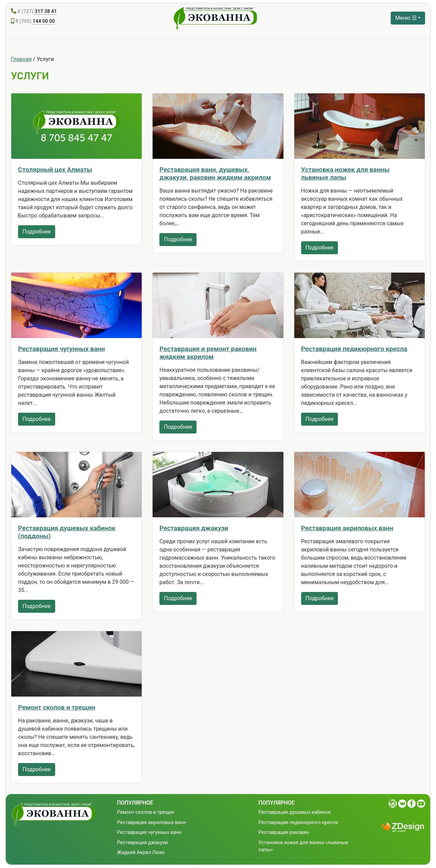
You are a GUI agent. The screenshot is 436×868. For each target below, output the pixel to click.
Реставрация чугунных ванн (61, 349)
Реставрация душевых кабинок (295, 812)
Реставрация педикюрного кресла (354, 349)
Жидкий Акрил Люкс (141, 852)
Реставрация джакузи (194, 528)
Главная (21, 59)
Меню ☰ (406, 18)
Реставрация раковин (284, 832)
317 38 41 (46, 11)
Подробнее (37, 232)
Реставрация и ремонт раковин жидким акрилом (208, 353)
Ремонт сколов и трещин (57, 707)
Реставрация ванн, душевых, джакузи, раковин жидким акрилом (215, 173)
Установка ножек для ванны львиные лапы (345, 173)
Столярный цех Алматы (55, 170)
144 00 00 (44, 21)
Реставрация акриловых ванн (347, 528)
